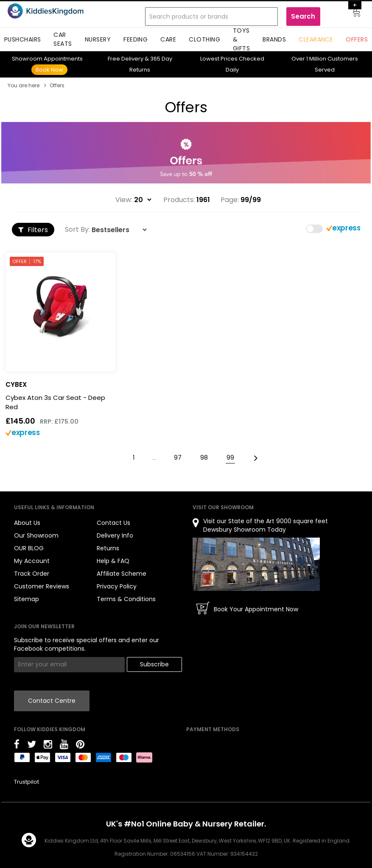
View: (124, 200)
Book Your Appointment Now (256, 609)
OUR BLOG (29, 548)
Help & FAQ (113, 561)
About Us (27, 523)
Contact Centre (52, 701)
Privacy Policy (117, 586)
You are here (24, 85)
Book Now (49, 70)
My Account (32, 561)
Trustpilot (27, 782)
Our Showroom (36, 535)
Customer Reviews (42, 586)
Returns (108, 548)
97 (178, 458)
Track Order (32, 574)
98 (204, 458)
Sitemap (27, 599)
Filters (33, 230)
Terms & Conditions (126, 599)
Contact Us (113, 523)
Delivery (126, 59)
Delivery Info (115, 535)
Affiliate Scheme (122, 574)
